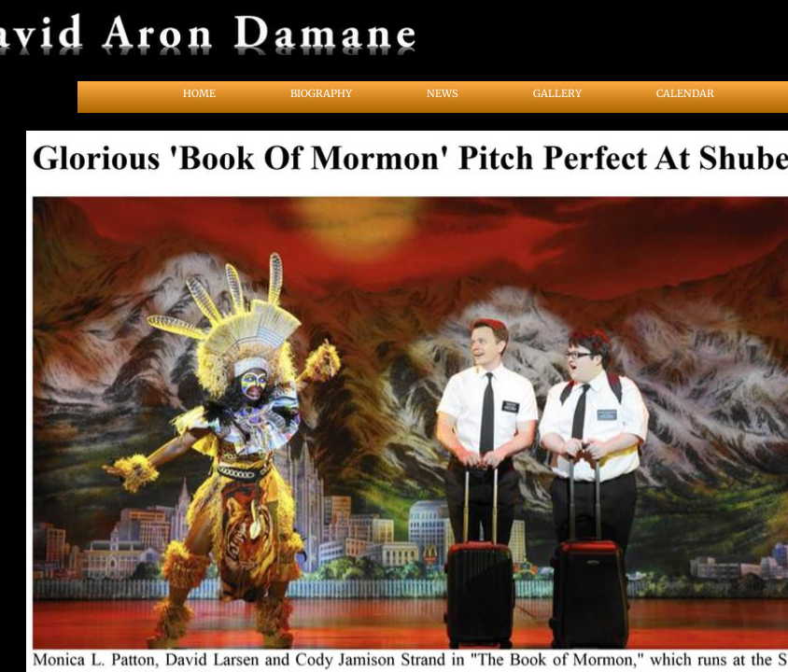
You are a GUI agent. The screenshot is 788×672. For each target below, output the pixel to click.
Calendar (685, 93)
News (443, 93)
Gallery (557, 93)
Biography (321, 93)
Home (199, 93)
